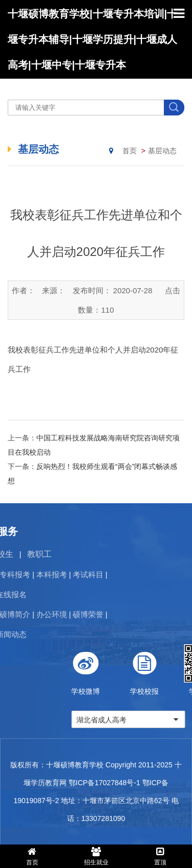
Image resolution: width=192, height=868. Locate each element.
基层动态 (162, 151)
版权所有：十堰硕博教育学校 (57, 765)
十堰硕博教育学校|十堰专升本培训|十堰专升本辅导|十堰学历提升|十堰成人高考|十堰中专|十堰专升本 (92, 39)
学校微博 (124, 670)
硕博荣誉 (49, 614)
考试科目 (49, 574)
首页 (130, 151)
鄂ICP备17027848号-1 (104, 783)
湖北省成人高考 (140, 720)
